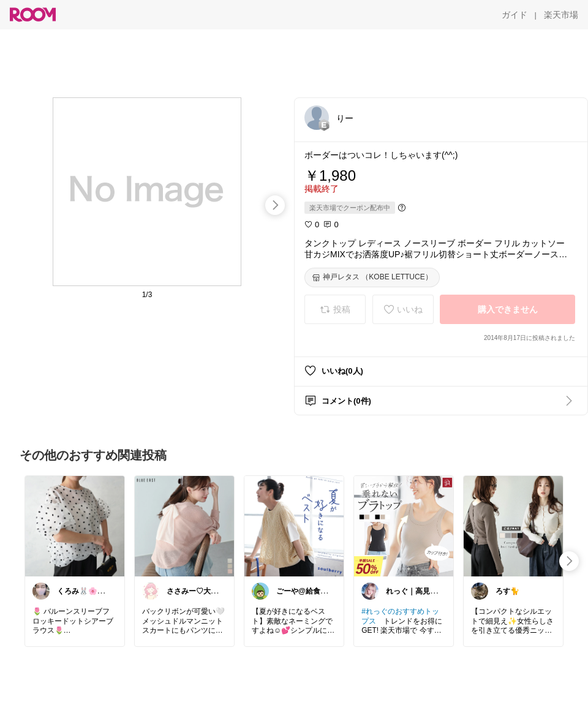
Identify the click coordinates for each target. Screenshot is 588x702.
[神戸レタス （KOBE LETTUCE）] (372, 277)
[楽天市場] (561, 15)
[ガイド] (514, 15)
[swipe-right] (275, 205)
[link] (75, 526)
